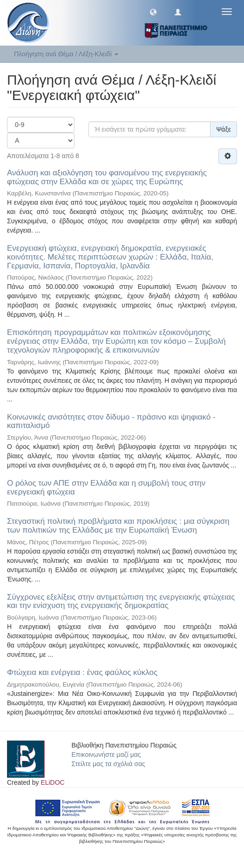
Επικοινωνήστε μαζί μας (106, 754)
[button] (153, 12)
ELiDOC (52, 782)
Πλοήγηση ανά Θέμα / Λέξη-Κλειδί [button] (66, 54)
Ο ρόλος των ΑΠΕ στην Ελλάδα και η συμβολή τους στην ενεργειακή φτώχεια (106, 487)
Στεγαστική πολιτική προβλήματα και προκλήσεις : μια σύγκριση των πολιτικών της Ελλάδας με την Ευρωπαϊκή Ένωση (118, 526)
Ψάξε (224, 129)
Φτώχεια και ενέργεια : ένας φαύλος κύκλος (82, 672)
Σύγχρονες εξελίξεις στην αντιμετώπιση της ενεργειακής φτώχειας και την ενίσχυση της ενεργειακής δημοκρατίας (121, 601)
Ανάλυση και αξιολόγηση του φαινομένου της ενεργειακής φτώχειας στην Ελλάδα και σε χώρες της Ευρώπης (107, 177)
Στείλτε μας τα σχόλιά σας (108, 764)
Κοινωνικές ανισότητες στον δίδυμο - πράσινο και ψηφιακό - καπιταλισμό (111, 421)
